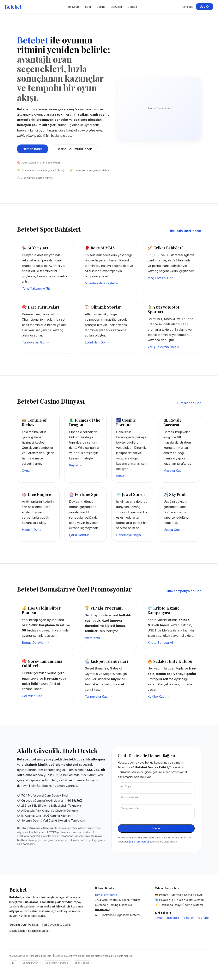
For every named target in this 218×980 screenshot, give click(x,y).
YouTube (203, 920)
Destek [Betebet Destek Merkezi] (132, 7)
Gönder (156, 831)
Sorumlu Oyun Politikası (24, 927)
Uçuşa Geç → (174, 530)
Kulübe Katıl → (158, 696)
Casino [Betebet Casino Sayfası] (101, 7)
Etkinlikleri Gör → (97, 342)
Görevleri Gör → (34, 696)
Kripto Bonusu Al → (162, 643)
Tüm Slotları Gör (189, 403)
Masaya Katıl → (175, 471)
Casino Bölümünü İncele (75, 149)
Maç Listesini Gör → (162, 278)
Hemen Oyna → (34, 530)
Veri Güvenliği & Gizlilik (56, 927)
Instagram (173, 920)
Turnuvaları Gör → (36, 342)
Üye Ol (205, 7)
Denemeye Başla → (130, 535)
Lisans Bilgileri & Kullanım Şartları (30, 933)
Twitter (159, 920)
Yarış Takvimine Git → (38, 288)
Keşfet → (76, 465)
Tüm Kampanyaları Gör (184, 591)
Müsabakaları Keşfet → (102, 283)
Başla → (122, 476)
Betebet (13, 7)
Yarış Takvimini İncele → (165, 347)
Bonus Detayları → (36, 643)
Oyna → (28, 471)
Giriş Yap (188, 7)
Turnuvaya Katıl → (99, 696)
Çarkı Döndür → (81, 535)
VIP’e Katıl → (94, 638)
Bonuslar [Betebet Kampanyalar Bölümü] (117, 7)
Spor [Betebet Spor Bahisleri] (88, 7)
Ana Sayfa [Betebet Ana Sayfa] (73, 7)
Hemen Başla (33, 149)
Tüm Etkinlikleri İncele (185, 231)
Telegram (188, 920)
